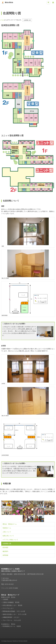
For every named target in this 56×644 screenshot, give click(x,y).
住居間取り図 (27, 20)
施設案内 (5, 551)
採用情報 (5, 555)
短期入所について (8, 536)
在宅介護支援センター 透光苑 (12, 605)
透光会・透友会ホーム (10, 524)
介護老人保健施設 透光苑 (11, 602)
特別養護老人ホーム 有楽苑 (12, 626)
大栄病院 (5, 599)
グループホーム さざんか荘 (12, 620)
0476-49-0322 (9, 584)
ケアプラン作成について (10, 540)
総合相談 (5, 547)
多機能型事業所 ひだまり (11, 617)
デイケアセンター (8, 608)
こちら (2, 20)
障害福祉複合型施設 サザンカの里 (14, 611)
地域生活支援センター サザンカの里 (14, 614)
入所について (7, 532)
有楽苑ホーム (7, 528)
